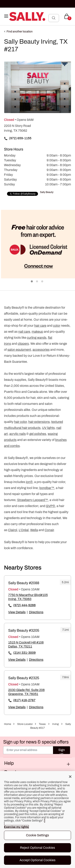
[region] (37, 819)
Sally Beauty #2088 (24, 583)
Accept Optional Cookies (38, 860)
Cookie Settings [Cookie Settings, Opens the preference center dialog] (37, 835)
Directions (36, 612)
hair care (40, 326)
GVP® (50, 506)
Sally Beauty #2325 (24, 678)
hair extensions (39, 422)
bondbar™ (47, 488)
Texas (42, 724)
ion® (29, 482)
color (56, 326)
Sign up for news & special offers (36, 742)
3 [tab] (42, 282)
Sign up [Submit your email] (61, 751)
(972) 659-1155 (20, 138)
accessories (41, 350)
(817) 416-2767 (24, 700)
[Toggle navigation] (6, 16)
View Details (17, 612)
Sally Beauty (47, 192)
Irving (56, 724)
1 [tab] (32, 282)
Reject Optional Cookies (37, 848)
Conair (49, 530)
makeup (37, 332)
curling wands (37, 338)
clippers (23, 344)
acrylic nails (18, 434)
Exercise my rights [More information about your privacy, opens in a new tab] (16, 827)
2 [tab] (37, 282)
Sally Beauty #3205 (24, 631)
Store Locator (25, 724)
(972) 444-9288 (24, 605)
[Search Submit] (54, 18)
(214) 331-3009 (24, 653)
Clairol (12, 530)
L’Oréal (24, 530)
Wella (34, 530)
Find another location (20, 32)
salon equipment (19, 350)
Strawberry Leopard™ (33, 500)
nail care (24, 332)
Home (7, 724)
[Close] (70, 777)
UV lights (48, 428)
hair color (20, 422)
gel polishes (38, 434)
